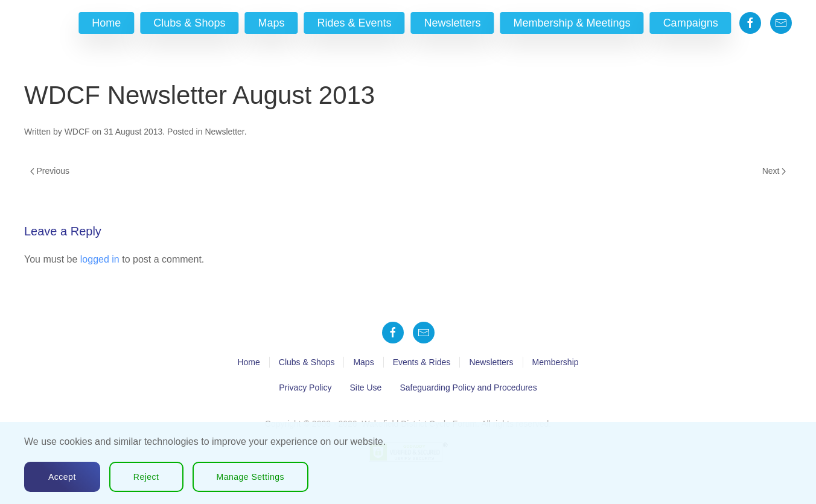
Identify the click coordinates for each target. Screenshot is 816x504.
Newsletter (224, 132)
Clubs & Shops (189, 23)
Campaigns (691, 23)
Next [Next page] (774, 171)
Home (106, 23)
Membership (556, 362)
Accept (62, 477)
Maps (271, 23)
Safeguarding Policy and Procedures (468, 388)
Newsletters (453, 23)
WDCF (77, 132)
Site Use (365, 388)
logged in (100, 259)
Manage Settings (251, 477)
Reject (146, 477)
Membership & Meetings (572, 23)
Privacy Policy (305, 388)
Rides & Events (354, 23)
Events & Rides (422, 362)
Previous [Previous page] (50, 171)
